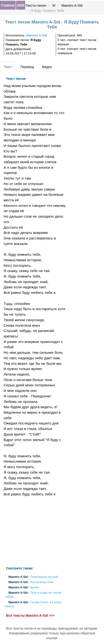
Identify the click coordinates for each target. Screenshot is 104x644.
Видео (47, 67)
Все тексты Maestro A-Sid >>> (30, 615)
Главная (8, 5)
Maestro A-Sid (72, 6)
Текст (8, 67)
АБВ (21, 5)
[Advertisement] (35, 532)
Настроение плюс (42, 582)
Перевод (27, 67)
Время (35, 587)
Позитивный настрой (44, 577)
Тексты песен (36, 6)
